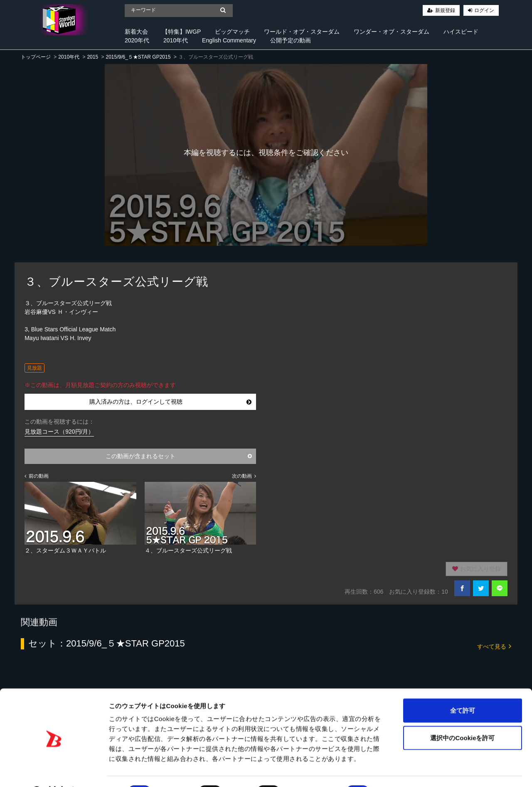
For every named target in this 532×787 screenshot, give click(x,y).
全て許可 (463, 689)
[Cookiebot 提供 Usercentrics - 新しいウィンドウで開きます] (54, 771)
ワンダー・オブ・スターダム (392, 32)
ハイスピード (461, 32)
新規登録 (445, 10)
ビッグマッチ (232, 32)
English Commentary (229, 40)
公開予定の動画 (291, 40)
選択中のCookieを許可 (462, 716)
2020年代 (137, 40)
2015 (92, 57)
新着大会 (136, 32)
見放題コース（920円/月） (59, 432)
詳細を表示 (401, 771)
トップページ (36, 57)
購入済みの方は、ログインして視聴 (170, 402)
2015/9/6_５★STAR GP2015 (138, 57)
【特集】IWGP (181, 32)
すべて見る (494, 646)
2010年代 (176, 40)
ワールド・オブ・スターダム (302, 32)
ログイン (484, 10)
